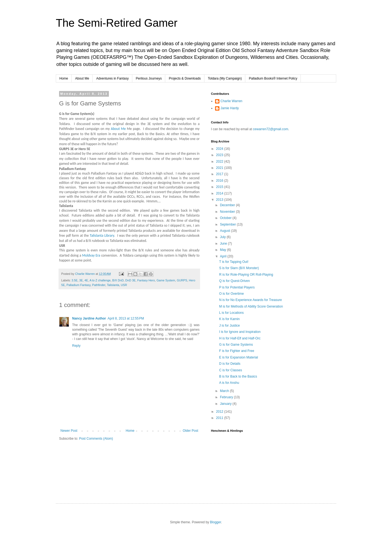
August (226, 231)
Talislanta (113, 285)
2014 (220, 193)
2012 (220, 412)
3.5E (75, 280)
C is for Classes (231, 370)
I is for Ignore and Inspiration (240, 332)
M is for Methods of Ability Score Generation (251, 306)
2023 (220, 155)
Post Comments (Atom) (96, 439)
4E (86, 280)
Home (64, 78)
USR (124, 285)
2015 (220, 187)
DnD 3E (130, 280)
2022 (220, 162)
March (225, 391)
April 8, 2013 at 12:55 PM (126, 318)
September (228, 224)
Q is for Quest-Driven (235, 281)
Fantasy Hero (146, 280)
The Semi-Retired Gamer (117, 23)
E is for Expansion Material (239, 357)
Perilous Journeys (149, 78)
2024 (220, 149)
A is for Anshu (229, 383)
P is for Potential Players (237, 287)
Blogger (215, 522)
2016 (220, 181)
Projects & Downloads (185, 78)
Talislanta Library (102, 235)
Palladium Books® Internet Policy (273, 78)
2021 (220, 168)
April (224, 256)
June (224, 244)
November (228, 212)
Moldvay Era (91, 255)
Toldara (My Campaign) (225, 78)
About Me (82, 78)
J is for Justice (229, 326)
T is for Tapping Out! (234, 262)
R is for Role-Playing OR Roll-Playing (246, 275)
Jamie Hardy (230, 108)
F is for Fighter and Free (237, 351)
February (227, 397)
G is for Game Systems (236, 345)
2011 (220, 418)
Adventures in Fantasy (112, 78)
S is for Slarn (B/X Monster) (239, 268)
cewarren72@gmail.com (271, 129)
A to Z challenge (100, 280)
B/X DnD (118, 280)
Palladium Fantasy (78, 285)
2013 (220, 200)
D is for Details (230, 364)
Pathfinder (99, 285)
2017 (220, 174)
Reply (76, 346)
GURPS (182, 280)
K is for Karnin (229, 319)
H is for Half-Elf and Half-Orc (240, 338)
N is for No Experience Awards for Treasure (251, 300)
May (223, 250)
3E (81, 280)
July (223, 237)
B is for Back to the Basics (238, 376)
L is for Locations (231, 313)
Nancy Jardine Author (89, 318)
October (226, 218)
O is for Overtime (232, 294)
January (226, 404)
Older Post (190, 431)
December (228, 205)
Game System (166, 280)
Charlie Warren (231, 101)
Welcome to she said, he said (172, 339)
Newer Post (69, 431)
